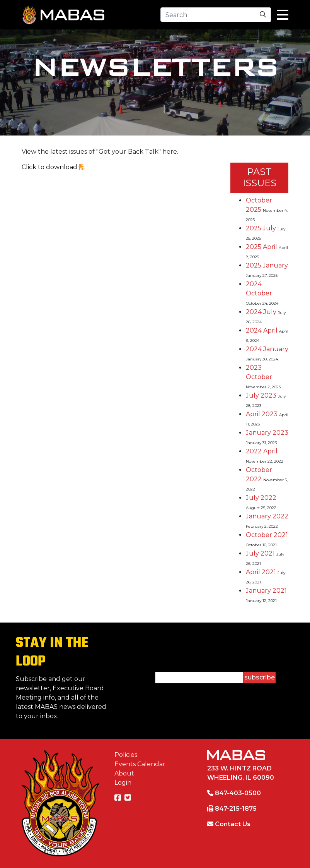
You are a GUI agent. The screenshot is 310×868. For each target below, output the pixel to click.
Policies (126, 755)
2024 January (267, 349)
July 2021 (260, 553)
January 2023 (267, 433)
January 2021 (266, 591)
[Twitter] (129, 798)
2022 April (262, 451)
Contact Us (233, 824)
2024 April (262, 330)
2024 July (261, 312)
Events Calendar (140, 764)
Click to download (53, 167)
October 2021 (267, 535)
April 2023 (262, 414)
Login (123, 783)
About (124, 773)
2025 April (261, 247)
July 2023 (261, 395)
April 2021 (261, 572)
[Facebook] (119, 798)
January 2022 (267, 516)
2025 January (267, 265)
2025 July (261, 228)
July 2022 (261, 498)
